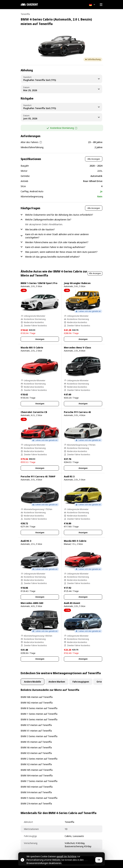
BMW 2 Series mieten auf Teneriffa (39, 759)
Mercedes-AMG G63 (32, 603)
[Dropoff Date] (61, 117)
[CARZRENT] (37, 4)
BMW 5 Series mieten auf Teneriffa (39, 798)
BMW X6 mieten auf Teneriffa (36, 747)
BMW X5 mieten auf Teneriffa (36, 742)
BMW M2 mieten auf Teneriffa (37, 703)
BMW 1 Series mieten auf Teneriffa (39, 714)
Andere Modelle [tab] (33, 682)
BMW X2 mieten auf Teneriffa (36, 764)
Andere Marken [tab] (57, 682)
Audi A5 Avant (72, 603)
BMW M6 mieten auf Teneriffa (37, 697)
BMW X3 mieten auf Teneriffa (36, 753)
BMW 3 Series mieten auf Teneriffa (39, 736)
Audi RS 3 (69, 476)
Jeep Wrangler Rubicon (77, 283)
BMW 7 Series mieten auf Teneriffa (39, 781)
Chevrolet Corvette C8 (34, 412)
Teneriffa (25, 14)
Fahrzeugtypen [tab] (81, 682)
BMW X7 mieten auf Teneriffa (36, 725)
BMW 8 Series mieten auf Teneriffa (39, 708)
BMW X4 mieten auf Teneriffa (36, 792)
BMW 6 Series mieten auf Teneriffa (39, 719)
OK (99, 860)
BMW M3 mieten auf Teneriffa (37, 787)
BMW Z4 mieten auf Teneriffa (36, 803)
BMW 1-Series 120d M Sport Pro (39, 283)
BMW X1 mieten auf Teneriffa (36, 731)
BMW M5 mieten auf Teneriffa (37, 770)
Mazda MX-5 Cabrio (32, 347)
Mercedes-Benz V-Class (78, 347)
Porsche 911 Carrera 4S (77, 412)
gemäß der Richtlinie (67, 856)
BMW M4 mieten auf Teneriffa (37, 775)
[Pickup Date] (61, 89)
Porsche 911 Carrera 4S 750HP (38, 476)
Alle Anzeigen (94, 159)
